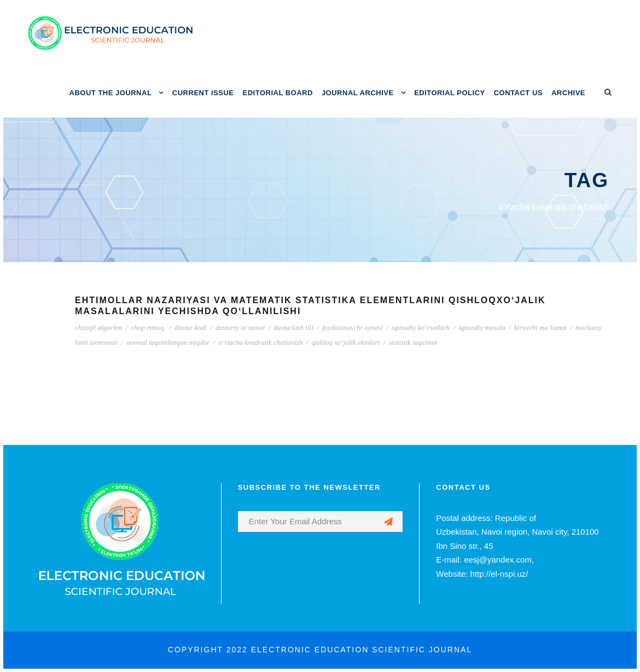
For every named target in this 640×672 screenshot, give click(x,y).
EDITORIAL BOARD (278, 93)
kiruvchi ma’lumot (540, 328)
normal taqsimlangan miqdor (168, 342)
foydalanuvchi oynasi (353, 328)
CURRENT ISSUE (203, 93)
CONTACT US (518, 93)
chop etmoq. (148, 328)
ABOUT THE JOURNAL (111, 93)
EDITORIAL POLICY (450, 93)
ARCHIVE (568, 93)
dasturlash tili (293, 328)
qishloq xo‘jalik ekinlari (345, 342)
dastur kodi (191, 328)
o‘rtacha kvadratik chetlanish (261, 342)
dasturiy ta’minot (240, 328)
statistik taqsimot (413, 342)
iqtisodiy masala (482, 328)
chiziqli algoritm (98, 328)
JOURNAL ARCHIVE (358, 93)
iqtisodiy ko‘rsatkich (421, 328)
